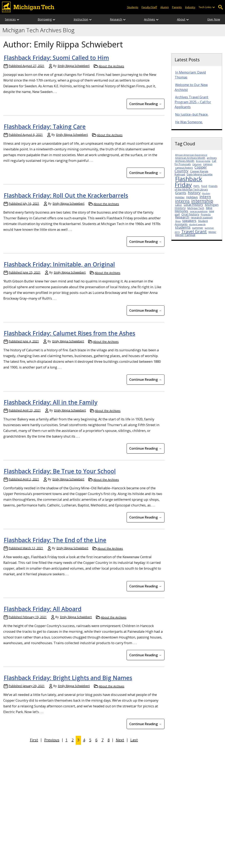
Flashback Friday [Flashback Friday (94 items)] (188, 182)
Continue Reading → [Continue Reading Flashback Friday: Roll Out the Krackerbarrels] (146, 242)
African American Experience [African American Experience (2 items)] (191, 155)
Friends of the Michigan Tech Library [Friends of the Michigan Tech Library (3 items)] (196, 188)
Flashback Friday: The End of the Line (55, 540)
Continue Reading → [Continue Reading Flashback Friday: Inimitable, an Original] (146, 310)
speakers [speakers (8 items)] (189, 221)
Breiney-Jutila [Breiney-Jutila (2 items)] (203, 161)
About (181, 19)
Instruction (81, 19)
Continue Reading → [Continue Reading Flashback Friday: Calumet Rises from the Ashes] (146, 380)
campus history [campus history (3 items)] (184, 168)
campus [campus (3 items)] (208, 164)
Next (120, 740)
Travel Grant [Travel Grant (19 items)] (194, 231)
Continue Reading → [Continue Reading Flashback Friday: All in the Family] (146, 448)
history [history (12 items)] (194, 193)
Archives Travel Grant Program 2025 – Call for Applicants (193, 102)
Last (134, 740)
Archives (150, 19)
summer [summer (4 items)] (198, 228)
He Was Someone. (189, 122)
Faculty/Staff (149, 7)
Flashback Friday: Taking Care (45, 127)
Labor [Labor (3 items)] (179, 205)
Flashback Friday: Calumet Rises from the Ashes (69, 333)
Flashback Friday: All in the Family (51, 402)
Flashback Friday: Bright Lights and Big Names (68, 678)
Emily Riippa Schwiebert (74, 66)
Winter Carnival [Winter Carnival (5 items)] (185, 235)
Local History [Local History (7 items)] (193, 205)
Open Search (220, 7)
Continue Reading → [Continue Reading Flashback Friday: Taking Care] (146, 173)
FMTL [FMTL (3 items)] (197, 186)
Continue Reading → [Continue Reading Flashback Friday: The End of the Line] (146, 586)
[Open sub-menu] (214, 7)
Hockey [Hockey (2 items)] (206, 193)
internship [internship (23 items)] (202, 201)
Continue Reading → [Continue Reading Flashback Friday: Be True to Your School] (146, 517)
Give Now (214, 19)
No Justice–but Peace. (192, 114)
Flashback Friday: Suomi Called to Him (56, 58)
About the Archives (111, 66)
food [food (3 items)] (204, 186)
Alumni (165, 7)
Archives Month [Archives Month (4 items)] (185, 161)
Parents (177, 7)
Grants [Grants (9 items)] (181, 193)
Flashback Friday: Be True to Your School (60, 471)
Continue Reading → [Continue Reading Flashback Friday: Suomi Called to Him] (146, 104)
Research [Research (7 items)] (182, 217)
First (34, 740)
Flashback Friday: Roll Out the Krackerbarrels (66, 195)
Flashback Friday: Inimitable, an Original (59, 264)
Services (10, 19)
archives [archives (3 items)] (212, 158)
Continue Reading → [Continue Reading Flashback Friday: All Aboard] (146, 655)
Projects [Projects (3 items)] (206, 214)
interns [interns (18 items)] (182, 201)
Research (116, 19)
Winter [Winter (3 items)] (212, 232)
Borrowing (45, 19)
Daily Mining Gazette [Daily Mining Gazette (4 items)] (200, 174)
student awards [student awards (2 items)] (197, 224)
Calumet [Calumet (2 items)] (197, 164)
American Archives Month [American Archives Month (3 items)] (190, 158)
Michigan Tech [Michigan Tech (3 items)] (196, 208)
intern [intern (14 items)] (205, 197)
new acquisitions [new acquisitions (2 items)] (199, 211)
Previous (52, 740)
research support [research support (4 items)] (202, 217)
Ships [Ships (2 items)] (178, 221)
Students (133, 7)
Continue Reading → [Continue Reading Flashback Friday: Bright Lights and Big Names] (146, 724)
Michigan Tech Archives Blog (38, 30)
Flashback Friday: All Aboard (43, 609)
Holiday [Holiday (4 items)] (180, 197)
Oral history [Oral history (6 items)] (190, 214)
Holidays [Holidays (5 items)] (192, 197)
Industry (190, 7)
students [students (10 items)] (183, 227)
